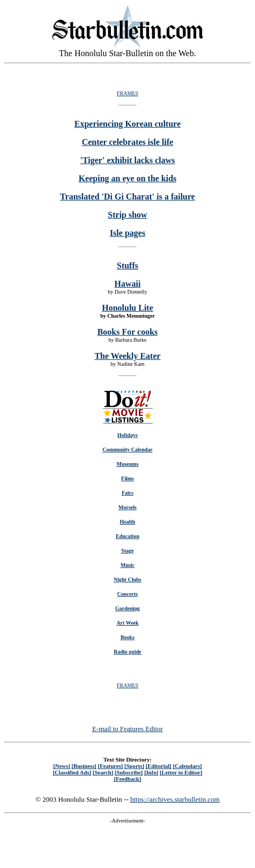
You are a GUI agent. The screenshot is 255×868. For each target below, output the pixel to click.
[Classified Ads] (72, 772)
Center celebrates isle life (128, 142)
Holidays (127, 435)
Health (128, 522)
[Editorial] (159, 766)
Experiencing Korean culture (128, 124)
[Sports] (134, 766)
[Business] (84, 766)
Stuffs (127, 266)
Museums (127, 464)
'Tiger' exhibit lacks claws (127, 160)
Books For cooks (128, 332)
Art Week (127, 623)
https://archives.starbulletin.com (175, 799)
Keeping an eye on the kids (128, 178)
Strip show (127, 215)
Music (127, 565)
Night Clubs (127, 579)
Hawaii (128, 284)
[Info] (151, 772)
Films (127, 478)
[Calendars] (187, 766)
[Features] (111, 766)
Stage (127, 551)
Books (127, 637)
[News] (62, 766)
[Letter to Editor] (181, 772)
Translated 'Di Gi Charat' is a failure (127, 197)
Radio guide (127, 652)
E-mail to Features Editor (127, 729)
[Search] (103, 772)
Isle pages (127, 233)
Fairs (127, 493)
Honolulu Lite (127, 308)
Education (127, 536)
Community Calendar (127, 450)
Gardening (127, 608)
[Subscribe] (129, 772)
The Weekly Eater (127, 356)
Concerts (127, 594)
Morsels (127, 507)
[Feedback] (127, 779)
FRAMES (127, 93)
